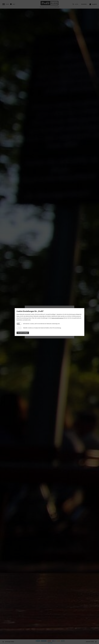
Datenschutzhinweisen (57, 318)
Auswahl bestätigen (23, 333)
